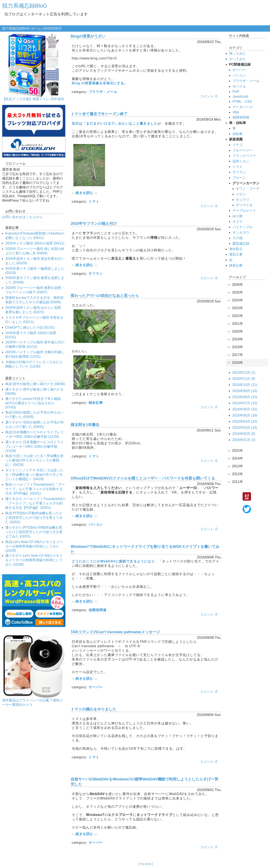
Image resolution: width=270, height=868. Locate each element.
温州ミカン (241, 161)
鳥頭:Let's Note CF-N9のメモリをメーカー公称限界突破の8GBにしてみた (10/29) (34, 546)
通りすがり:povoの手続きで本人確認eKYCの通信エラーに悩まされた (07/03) (33, 403)
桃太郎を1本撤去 (85, 425)
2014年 (238, 458)
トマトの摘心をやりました (93, 709)
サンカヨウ (241, 232)
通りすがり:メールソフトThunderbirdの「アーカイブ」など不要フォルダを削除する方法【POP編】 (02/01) (35, 503)
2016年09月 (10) (245, 391)
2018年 (238, 347)
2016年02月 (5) (244, 434)
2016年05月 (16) (245, 415)
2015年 (238, 451)
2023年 (238, 308)
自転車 (238, 134)
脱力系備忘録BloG (25, 6)
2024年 (238, 300)
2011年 (238, 482)
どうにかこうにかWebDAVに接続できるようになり (113, 561)
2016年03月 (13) (245, 428)
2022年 (238, 316)
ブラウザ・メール (103, 92)
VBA (236, 112)
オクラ (238, 222)
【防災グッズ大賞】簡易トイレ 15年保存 (33, 99)
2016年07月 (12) (245, 403)
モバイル (239, 86)
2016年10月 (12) (245, 385)
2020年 (238, 331)
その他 (238, 238)
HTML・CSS (242, 102)
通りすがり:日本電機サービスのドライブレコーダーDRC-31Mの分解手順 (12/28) (34, 446)
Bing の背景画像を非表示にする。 (100, 83)
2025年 (238, 292)
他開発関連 (98, 610)
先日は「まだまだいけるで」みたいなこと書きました (115, 123)
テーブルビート (244, 211)
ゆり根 (238, 216)
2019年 (238, 339)
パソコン (96, 525)
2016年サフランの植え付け (94, 224)
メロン (241, 194)
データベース (243, 107)
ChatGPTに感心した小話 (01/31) (30, 327)
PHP (236, 92)
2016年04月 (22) (245, 421)
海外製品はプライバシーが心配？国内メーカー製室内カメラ (32, 702)
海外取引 (236, 249)
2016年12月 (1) (244, 373)
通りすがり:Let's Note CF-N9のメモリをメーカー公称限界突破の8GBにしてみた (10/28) (34, 560)
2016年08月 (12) (245, 397)
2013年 (238, 466)
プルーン (239, 178)
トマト (94, 201)
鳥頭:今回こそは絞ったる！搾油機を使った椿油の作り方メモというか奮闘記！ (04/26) (34, 460)
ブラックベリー (244, 156)
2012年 (238, 474)
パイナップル (243, 227)
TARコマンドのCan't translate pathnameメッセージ (115, 632)
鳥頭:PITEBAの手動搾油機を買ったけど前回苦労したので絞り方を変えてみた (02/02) (34, 518)
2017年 (238, 355)
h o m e (145, 864)
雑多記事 (96, 403)
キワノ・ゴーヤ (248, 189)
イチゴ (238, 145)
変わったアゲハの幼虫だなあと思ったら (105, 296)
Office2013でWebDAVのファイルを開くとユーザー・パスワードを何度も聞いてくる (143, 478)
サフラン (96, 274)
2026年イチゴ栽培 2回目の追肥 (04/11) (35, 243)
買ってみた (238, 53)
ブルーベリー (243, 150)
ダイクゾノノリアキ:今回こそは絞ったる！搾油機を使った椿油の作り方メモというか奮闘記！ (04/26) (34, 475)
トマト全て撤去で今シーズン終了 (99, 114)
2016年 (238, 363)
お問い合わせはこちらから (22, 217)
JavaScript (240, 96)
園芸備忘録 (241, 243)
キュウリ (243, 200)
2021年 (238, 324)
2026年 (238, 285)
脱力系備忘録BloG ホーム (22, 28)
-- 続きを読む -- (84, 193)
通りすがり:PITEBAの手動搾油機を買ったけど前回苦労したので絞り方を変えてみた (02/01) (34, 532)
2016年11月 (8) (244, 379)
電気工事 (236, 254)
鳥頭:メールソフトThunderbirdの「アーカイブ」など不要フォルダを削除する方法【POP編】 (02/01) (35, 489)
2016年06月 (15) (245, 409)
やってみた (238, 59)
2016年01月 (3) (244, 440)
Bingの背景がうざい (88, 36)
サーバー (96, 687)
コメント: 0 (209, 96)
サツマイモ (244, 205)
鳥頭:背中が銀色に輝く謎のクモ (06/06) (35, 384)
